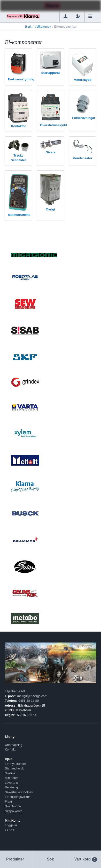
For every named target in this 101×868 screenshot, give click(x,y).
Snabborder (13, 806)
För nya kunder (15, 764)
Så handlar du (15, 768)
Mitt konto (12, 778)
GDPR (9, 830)
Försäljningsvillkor (17, 797)
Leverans (11, 783)
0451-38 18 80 (29, 701)
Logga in (11, 825)
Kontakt (10, 749)
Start (28, 27)
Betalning (11, 787)
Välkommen (43, 27)
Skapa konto (14, 811)
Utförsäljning (14, 745)
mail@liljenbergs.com (32, 696)
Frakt (8, 802)
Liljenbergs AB (15, 691)
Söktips (10, 773)
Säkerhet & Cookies (19, 792)
